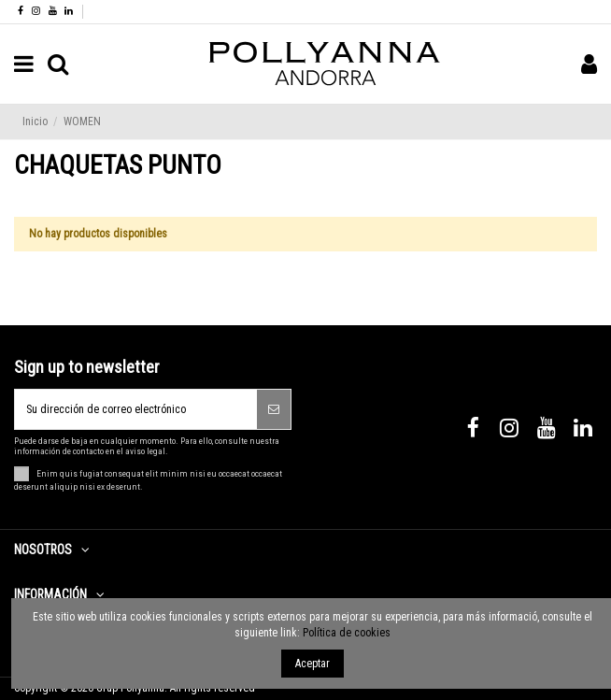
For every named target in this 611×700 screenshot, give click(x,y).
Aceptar (313, 664)
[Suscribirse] (274, 409)
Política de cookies (347, 633)
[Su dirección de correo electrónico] (136, 409)
